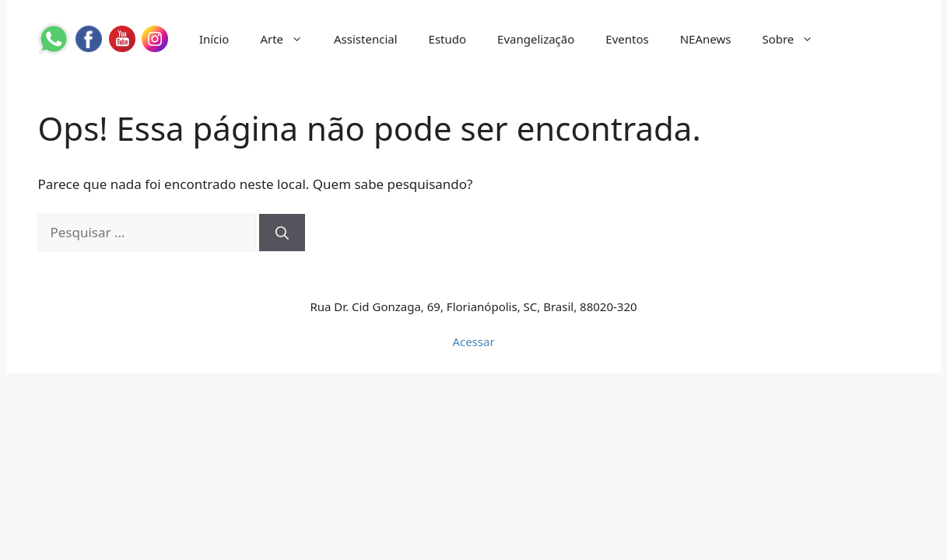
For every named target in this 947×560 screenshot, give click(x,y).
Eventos (627, 39)
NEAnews (706, 39)
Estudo (448, 39)
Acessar (473, 341)
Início (214, 39)
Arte (289, 39)
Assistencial (366, 39)
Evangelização (536, 39)
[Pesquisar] (282, 233)
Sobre (795, 39)
